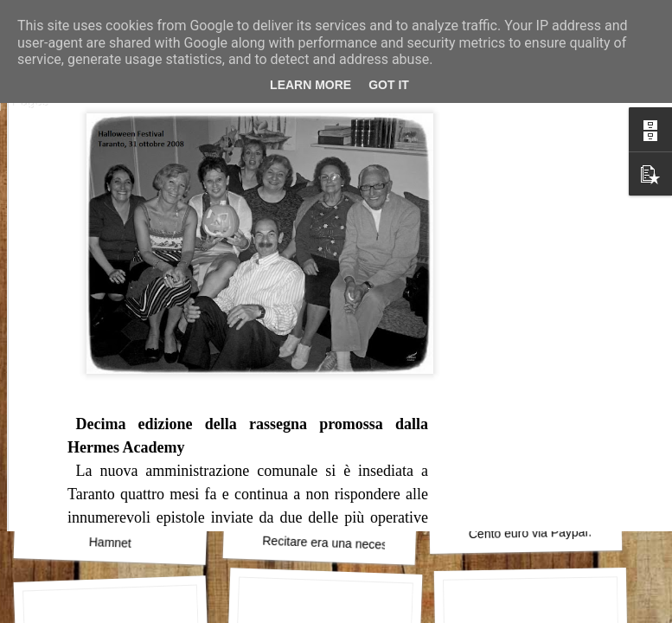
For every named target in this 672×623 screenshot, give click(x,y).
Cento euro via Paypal (528, 533)
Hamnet (111, 543)
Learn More (310, 85)
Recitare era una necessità (334, 543)
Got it (389, 85)
